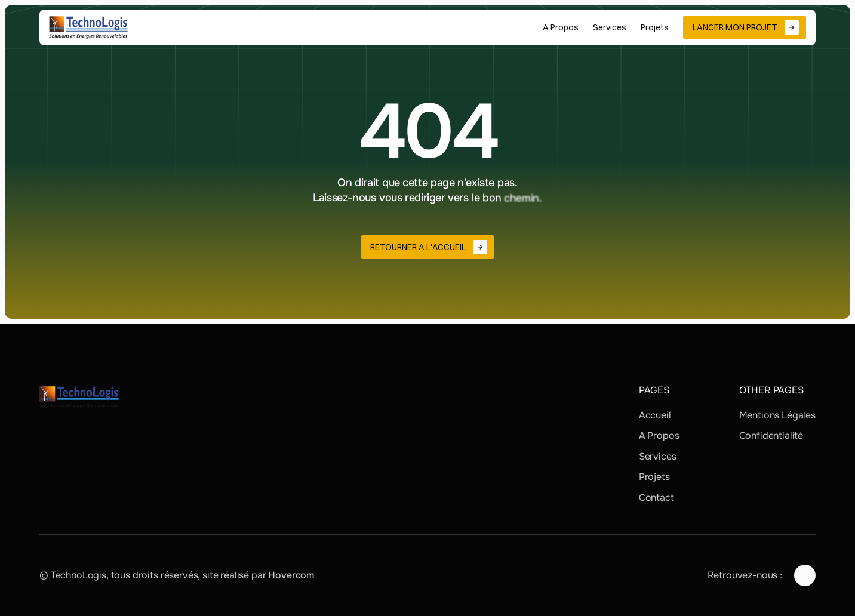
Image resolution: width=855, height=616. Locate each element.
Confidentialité (771, 435)
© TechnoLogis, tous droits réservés (119, 575)
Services (658, 456)
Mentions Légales (777, 415)
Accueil (655, 415)
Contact (656, 498)
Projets (654, 477)
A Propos (659, 435)
